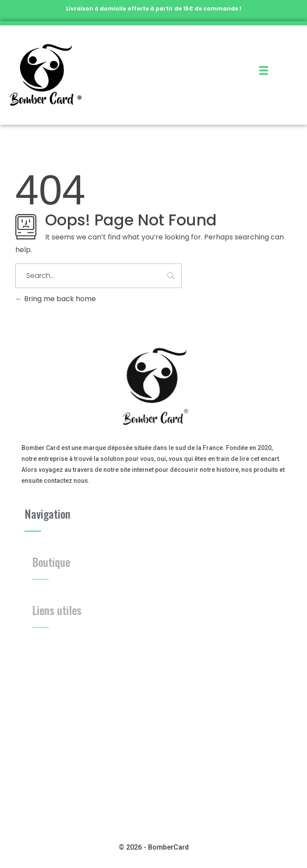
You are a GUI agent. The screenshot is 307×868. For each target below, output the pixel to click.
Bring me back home (56, 299)
